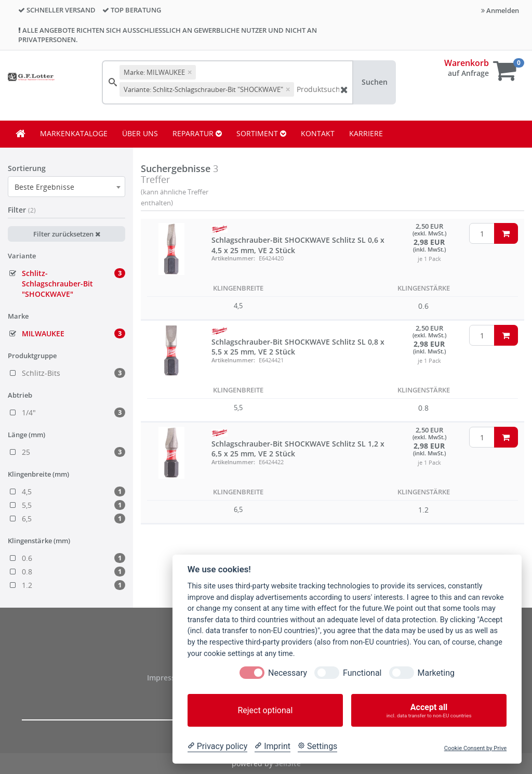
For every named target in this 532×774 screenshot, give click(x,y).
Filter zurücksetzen (67, 234)
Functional (362, 673)
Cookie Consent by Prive (475, 748)
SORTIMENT (261, 133)
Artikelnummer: (233, 258)
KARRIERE (366, 133)
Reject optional (265, 710)
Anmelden (500, 10)
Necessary (288, 673)
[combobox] (66, 187)
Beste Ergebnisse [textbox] (44, 187)
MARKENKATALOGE (74, 133)
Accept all (429, 710)
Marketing (436, 673)
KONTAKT (318, 133)
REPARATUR (197, 133)
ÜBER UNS (140, 133)
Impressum (168, 678)
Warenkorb (467, 63)
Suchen (375, 82)
